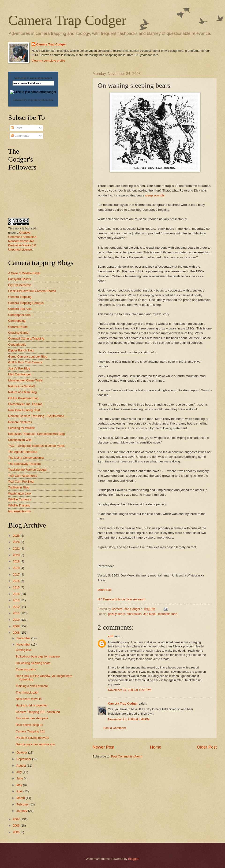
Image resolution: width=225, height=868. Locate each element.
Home (156, 747)
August (22, 766)
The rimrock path (27, 693)
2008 (17, 633)
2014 (17, 594)
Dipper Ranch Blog (21, 350)
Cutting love (24, 650)
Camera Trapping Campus (26, 303)
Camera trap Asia (20, 309)
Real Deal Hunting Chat (24, 410)
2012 (17, 607)
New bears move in (29, 699)
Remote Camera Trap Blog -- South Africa (36, 416)
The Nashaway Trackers (24, 464)
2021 (17, 549)
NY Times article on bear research (121, 599)
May (20, 785)
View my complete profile (48, 61)
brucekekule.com (20, 511)
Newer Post (103, 747)
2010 (17, 620)
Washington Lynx (20, 493)
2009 (17, 626)
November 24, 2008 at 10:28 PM (130, 690)
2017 (17, 574)
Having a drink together (31, 705)
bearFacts (105, 590)
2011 (17, 613)
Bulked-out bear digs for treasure (38, 656)
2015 (17, 587)
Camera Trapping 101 (30, 731)
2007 (17, 819)
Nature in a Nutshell (21, 386)
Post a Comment (115, 728)
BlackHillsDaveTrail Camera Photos (32, 291)
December (24, 638)
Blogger (133, 859)
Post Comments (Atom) (127, 756)
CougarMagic (17, 345)
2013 (17, 600)
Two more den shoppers (32, 718)
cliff (111, 636)
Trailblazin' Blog (19, 487)
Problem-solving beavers (32, 738)
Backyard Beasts (20, 279)
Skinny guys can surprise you (35, 744)
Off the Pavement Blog (23, 398)
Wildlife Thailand (19, 505)
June (20, 778)
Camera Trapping (20, 297)
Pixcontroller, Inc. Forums (25, 404)
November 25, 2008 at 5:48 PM (129, 719)
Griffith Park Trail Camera (25, 362)
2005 (17, 832)
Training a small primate (32, 686)
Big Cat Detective (20, 285)
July (19, 772)
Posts (16, 128)
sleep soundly (155, 195)
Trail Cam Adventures (23, 476)
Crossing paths (26, 669)
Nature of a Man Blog (22, 392)
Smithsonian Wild (20, 440)
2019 (17, 561)
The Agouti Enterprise (23, 452)
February (23, 804)
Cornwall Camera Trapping (26, 338)
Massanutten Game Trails (25, 380)
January (22, 811)
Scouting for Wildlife (22, 428)
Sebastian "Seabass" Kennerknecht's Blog (36, 434)
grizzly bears (116, 614)
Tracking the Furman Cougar (27, 470)
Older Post (207, 747)
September (24, 759)
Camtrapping (17, 321)
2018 (17, 568)
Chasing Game (18, 333)
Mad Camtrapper (20, 374)
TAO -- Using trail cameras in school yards (36, 446)
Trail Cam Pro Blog (21, 482)
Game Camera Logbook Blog (28, 356)
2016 (17, 581)
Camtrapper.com (19, 315)
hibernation (134, 614)
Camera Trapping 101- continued (38, 712)
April (20, 791)
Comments (20, 136)
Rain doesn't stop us (29, 725)
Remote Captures (20, 422)
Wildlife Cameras (20, 499)
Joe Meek (150, 614)
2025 (17, 536)
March (21, 798)
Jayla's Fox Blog (19, 368)
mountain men (168, 614)
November (24, 645)
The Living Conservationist (26, 458)
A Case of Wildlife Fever (24, 273)
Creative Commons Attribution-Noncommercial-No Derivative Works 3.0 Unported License (23, 241)
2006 (17, 826)
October (22, 752)
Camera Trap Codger (67, 20)
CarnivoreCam (18, 327)
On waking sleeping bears (33, 663)
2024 (17, 542)
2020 (17, 555)
